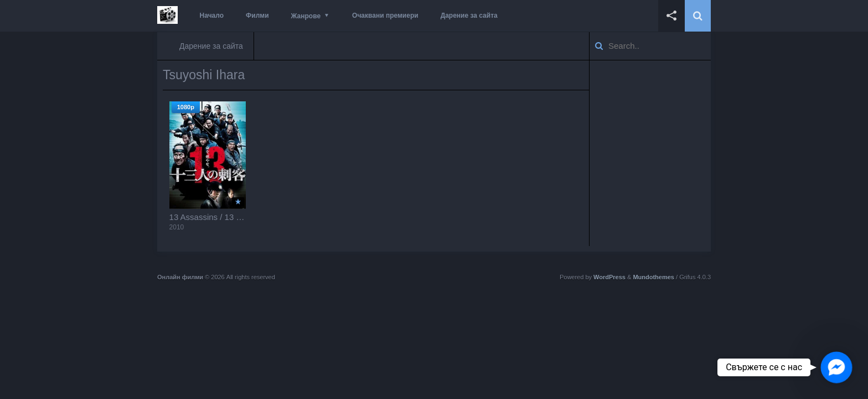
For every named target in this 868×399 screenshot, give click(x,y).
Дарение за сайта (469, 16)
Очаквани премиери (385, 16)
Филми (257, 16)
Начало (212, 16)
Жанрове (306, 16)
